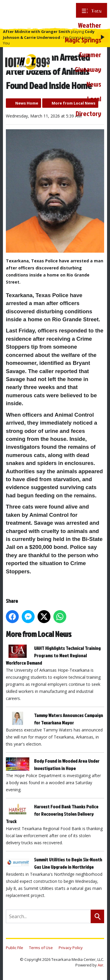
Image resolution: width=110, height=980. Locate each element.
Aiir (100, 965)
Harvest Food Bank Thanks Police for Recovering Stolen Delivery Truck (52, 814)
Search (97, 916)
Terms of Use (41, 948)
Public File (15, 948)
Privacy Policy (71, 948)
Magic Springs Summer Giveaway (83, 54)
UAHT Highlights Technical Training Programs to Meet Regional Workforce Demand (53, 655)
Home (93, 10)
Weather (90, 25)
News (94, 84)
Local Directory (88, 106)
